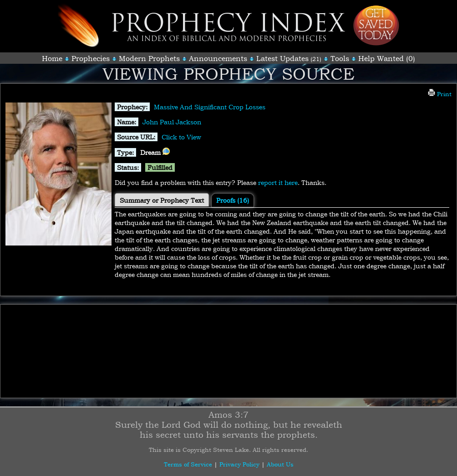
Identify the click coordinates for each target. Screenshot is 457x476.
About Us (280, 464)
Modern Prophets (149, 58)
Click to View (181, 137)
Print (440, 94)
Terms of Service (188, 464)
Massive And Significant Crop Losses (210, 107)
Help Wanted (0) (387, 58)
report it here (278, 182)
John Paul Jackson (172, 122)
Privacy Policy (239, 464)
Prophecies (91, 58)
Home (52, 58)
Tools (340, 58)
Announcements (218, 58)
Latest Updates (282, 58)
